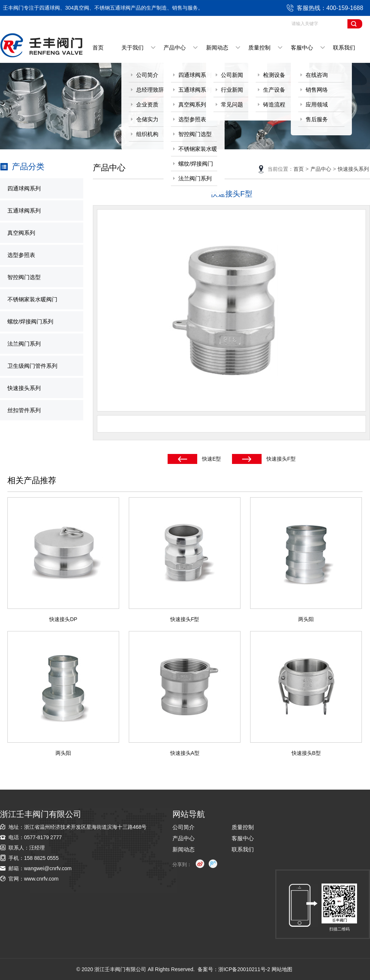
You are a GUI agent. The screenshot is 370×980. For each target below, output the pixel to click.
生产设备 (274, 90)
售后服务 (317, 119)
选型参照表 (192, 119)
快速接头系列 (24, 388)
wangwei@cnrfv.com (48, 868)
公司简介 (147, 75)
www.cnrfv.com (41, 879)
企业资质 (147, 104)
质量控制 (259, 48)
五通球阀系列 (195, 90)
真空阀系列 (192, 104)
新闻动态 (217, 48)
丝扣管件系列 (24, 410)
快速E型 (211, 459)
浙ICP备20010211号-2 (244, 969)
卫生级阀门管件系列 (32, 366)
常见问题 (232, 104)
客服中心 (302, 48)
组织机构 (147, 134)
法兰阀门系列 (195, 178)
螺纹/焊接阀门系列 (192, 166)
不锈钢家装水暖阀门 (194, 151)
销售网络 (317, 90)
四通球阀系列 (195, 75)
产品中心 (175, 48)
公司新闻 (232, 75)
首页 (98, 48)
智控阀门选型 (195, 134)
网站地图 (282, 969)
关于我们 (132, 48)
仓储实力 (147, 119)
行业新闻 (232, 90)
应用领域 (317, 104)
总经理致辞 (150, 90)
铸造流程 (274, 104)
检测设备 (274, 75)
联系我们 (344, 48)
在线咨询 (317, 75)
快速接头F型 (281, 459)
